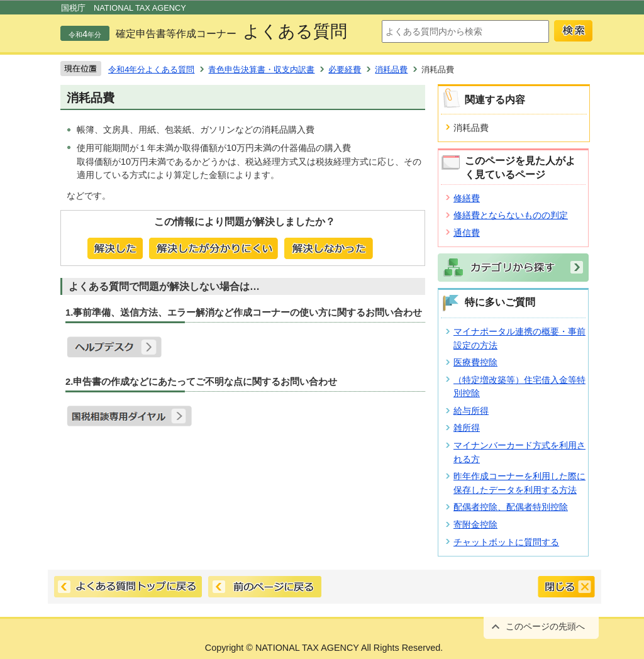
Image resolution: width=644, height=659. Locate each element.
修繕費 (467, 198)
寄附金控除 (475, 524)
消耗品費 (391, 69)
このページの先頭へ (545, 626)
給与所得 (471, 411)
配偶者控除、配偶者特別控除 (511, 507)
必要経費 (345, 69)
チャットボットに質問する (506, 542)
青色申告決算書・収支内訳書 (261, 69)
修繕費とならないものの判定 (511, 215)
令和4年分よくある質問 (151, 69)
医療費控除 (475, 362)
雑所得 (467, 428)
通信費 (467, 233)
